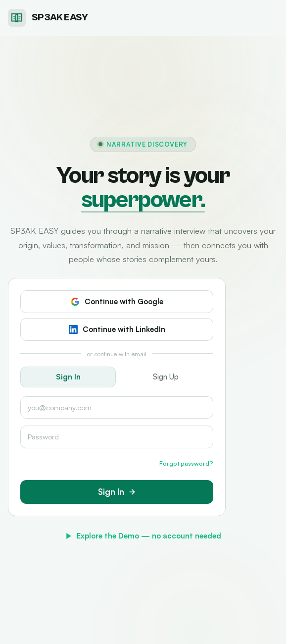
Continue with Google (117, 301)
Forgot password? (186, 463)
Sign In (68, 377)
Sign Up (166, 377)
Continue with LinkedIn (117, 329)
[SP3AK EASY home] (48, 18)
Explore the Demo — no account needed (143, 536)
